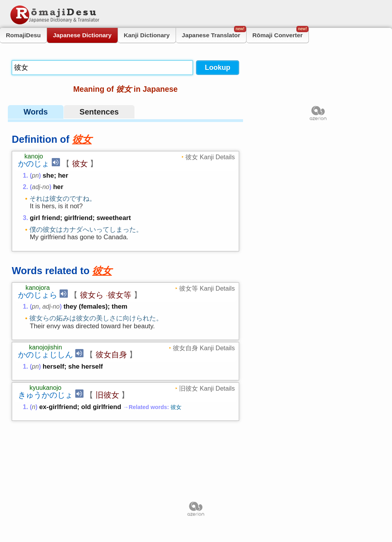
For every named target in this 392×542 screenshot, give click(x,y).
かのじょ (34, 164)
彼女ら (92, 318)
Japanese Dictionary (82, 35)
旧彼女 (107, 444)
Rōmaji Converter (280, 33)
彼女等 (120, 318)
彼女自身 (111, 404)
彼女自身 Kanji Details (204, 397)
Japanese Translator (214, 33)
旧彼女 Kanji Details (207, 437)
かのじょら (38, 318)
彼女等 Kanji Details (207, 312)
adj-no (40, 187)
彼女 (80, 164)
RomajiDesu (23, 35)
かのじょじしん (45, 404)
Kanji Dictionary (147, 35)
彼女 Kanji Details (210, 157)
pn (35, 176)
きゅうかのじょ (45, 444)
